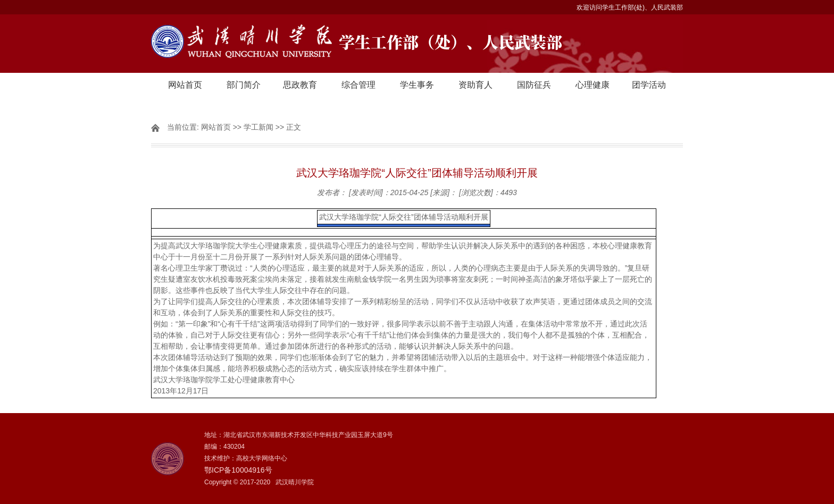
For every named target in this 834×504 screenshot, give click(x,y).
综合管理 (358, 85)
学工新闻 (258, 127)
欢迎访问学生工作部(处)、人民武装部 (630, 7)
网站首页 (185, 85)
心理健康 (593, 85)
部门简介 (244, 85)
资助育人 (476, 85)
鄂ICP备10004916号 (238, 470)
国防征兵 (534, 85)
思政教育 (300, 85)
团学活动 (649, 85)
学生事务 (417, 85)
